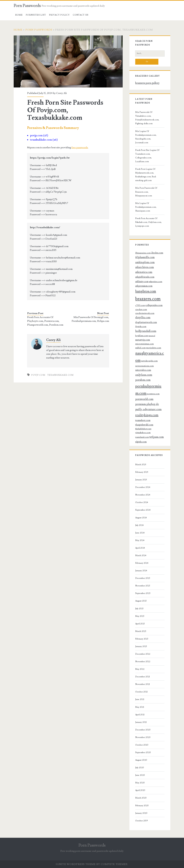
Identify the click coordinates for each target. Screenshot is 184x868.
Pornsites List (36, 15)
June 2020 (140, 775)
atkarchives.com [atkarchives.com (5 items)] (145, 267)
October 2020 (142, 745)
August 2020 (141, 760)
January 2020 (141, 813)
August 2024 (141, 518)
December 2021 (143, 677)
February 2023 (142, 639)
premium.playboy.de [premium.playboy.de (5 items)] (147, 404)
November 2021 (143, 684)
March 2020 (141, 798)
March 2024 (141, 556)
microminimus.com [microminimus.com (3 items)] (144, 344)
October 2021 (141, 692)
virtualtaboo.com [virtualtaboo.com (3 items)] (143, 433)
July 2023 (139, 609)
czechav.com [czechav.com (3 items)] (141, 309)
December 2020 (143, 730)
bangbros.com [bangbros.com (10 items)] (146, 291)
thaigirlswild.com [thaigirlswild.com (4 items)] (144, 425)
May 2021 (140, 707)
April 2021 (140, 715)
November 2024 (143, 495)
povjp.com (38, 375)
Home (19, 15)
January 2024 (141, 571)
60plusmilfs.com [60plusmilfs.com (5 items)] (145, 257)
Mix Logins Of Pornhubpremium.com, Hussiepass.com (146, 207)
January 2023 (141, 646)
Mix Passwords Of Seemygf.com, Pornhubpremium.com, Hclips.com (90, 319)
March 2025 (141, 465)
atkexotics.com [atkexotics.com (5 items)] (144, 272)
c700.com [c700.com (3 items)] (140, 305)
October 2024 (142, 502)
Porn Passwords (27, 6)
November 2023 (143, 586)
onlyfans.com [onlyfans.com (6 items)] (144, 375)
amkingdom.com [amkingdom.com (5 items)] (145, 262)
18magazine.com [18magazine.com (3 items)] (143, 253)
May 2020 (140, 783)
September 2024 (143, 510)
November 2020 (143, 737)
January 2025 (141, 480)
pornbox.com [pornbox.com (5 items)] (143, 380)
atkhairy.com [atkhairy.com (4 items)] (142, 281)
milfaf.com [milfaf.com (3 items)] (140, 348)
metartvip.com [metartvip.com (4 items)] (143, 340)
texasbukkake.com (61, 375)
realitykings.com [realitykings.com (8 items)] (147, 415)
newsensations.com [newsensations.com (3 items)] (144, 366)
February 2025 (142, 472)
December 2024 (143, 487)
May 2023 (140, 616)
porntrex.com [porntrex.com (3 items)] (153, 394)
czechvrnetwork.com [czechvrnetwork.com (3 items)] (145, 313)
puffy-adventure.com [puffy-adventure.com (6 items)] (148, 409)
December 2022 (143, 654)
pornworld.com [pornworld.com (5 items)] (144, 399)
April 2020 (140, 790)
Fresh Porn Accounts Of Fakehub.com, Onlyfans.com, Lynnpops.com (148, 222)
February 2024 (142, 563)
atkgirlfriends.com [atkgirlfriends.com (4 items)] (145, 277)
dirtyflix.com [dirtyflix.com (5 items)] (143, 318)
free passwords (80, 148)
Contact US (81, 15)
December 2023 (143, 578)
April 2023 (140, 624)
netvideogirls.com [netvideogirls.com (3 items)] (149, 361)
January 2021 (141, 722)
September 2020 (143, 752)
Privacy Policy (59, 15)
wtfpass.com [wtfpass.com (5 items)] (156, 437)
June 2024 (140, 533)
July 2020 (140, 768)
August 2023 (141, 601)
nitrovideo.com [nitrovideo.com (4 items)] (143, 370)
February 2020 (142, 806)
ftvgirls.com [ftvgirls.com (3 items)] (141, 326)
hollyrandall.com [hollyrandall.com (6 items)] (146, 331)
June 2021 (140, 699)
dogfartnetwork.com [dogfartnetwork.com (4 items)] (146, 322)
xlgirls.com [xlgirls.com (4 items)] (141, 442)
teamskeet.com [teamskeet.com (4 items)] (143, 420)
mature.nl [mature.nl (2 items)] (152, 336)
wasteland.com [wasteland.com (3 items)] (142, 437)
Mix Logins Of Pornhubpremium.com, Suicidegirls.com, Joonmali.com (146, 137)
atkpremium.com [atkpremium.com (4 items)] (144, 286)
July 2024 (139, 525)
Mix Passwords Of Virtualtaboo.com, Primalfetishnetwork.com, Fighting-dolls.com (147, 118)
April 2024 (140, 548)
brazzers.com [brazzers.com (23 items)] (148, 299)
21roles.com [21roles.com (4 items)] (157, 253)
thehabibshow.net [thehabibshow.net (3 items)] (143, 429)
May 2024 (140, 540)
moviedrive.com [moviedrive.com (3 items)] (154, 348)
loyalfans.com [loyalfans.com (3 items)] (142, 336)
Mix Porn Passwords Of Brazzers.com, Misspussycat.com (146, 192)
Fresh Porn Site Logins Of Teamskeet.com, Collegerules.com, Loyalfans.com (147, 156)
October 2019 (142, 821)
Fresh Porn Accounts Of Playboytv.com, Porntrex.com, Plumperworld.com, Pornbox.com (45, 321)
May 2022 (140, 669)
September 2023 (143, 593)
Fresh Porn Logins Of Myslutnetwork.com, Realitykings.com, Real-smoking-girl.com (146, 175)
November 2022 (143, 662)
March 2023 (141, 631)
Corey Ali (61, 93)
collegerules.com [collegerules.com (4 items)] (154, 305)
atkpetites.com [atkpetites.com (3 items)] (156, 282)
